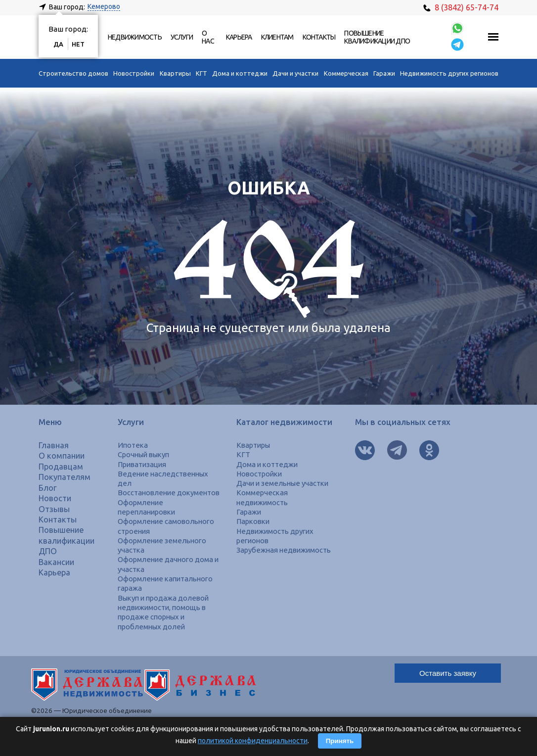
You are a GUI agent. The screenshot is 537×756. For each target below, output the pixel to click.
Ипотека (133, 445)
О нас (208, 37)
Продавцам (61, 467)
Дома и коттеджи (240, 73)
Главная (54, 445)
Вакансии (56, 562)
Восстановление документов (169, 493)
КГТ (201, 73)
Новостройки (134, 73)
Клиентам (277, 37)
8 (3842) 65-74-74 (461, 7)
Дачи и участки (295, 73)
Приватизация (142, 464)
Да (58, 44)
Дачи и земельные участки (282, 483)
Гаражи (384, 73)
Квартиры (175, 73)
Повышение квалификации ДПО (377, 37)
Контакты (319, 37)
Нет (78, 44)
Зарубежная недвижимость (284, 550)
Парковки (253, 521)
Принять (340, 741)
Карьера (239, 37)
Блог (48, 488)
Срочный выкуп (143, 454)
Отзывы (54, 509)
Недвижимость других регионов (449, 73)
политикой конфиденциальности (253, 741)
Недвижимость (135, 37)
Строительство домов (73, 73)
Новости (55, 498)
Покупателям (65, 477)
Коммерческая (346, 73)
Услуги (182, 37)
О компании (62, 456)
